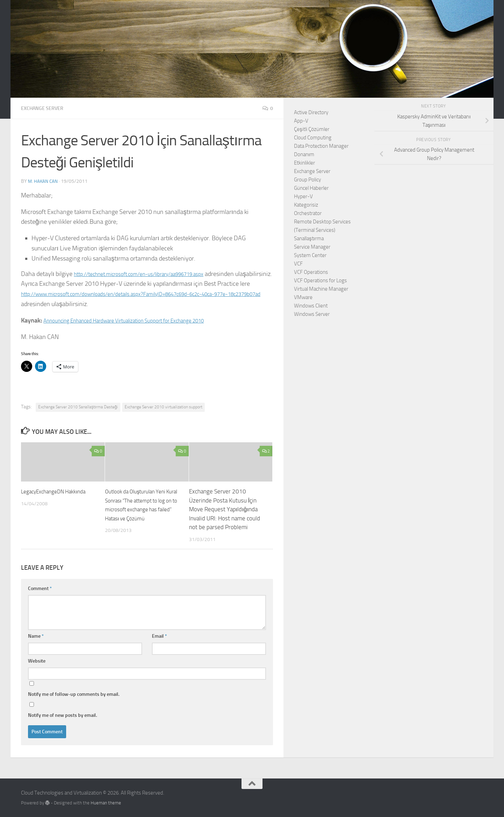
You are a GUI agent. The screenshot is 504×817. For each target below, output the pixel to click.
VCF (298, 264)
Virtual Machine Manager (321, 289)
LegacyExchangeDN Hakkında (58, 491)
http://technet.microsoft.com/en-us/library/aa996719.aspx (152, 274)
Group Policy (307, 180)
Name (36, 636)
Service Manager (312, 247)
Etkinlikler (304, 163)
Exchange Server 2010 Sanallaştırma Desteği (78, 407)
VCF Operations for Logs (320, 281)
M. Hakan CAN (43, 181)
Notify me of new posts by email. (62, 715)
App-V (301, 121)
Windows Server (312, 314)
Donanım (304, 154)
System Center (310, 255)
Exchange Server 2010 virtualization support (163, 407)
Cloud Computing (313, 138)
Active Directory (311, 112)
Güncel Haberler (311, 188)
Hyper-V (303, 196)
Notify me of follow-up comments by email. (74, 694)
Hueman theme (106, 802)
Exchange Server (45, 108)
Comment (40, 588)
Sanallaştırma (309, 238)
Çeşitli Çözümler (312, 129)
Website (37, 661)
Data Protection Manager (321, 146)
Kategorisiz (306, 205)
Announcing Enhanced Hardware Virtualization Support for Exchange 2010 (141, 320)
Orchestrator (308, 213)
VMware (303, 297)
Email (159, 636)
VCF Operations (311, 272)
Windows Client (311, 306)
